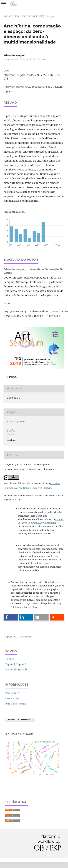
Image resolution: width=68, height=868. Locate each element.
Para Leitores (13, 693)
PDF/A (12, 377)
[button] (11, 617)
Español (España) (16, 664)
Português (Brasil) (16, 669)
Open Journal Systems (19, 636)
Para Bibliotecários (16, 704)
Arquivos (20, 16)
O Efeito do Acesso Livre (24, 607)
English (10, 659)
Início (7, 16)
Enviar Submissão (20, 719)
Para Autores (12, 698)
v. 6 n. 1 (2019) (36, 16)
